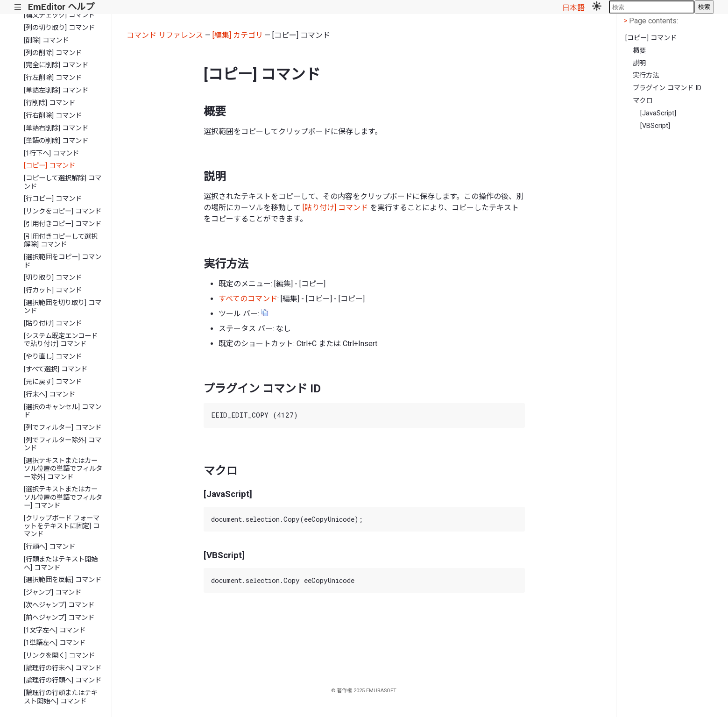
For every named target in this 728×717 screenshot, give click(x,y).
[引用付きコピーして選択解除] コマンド (61, 241)
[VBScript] (655, 126)
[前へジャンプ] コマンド (59, 618)
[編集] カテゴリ (238, 35)
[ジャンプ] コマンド (53, 593)
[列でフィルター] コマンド (63, 428)
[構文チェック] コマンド (59, 15)
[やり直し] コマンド (53, 357)
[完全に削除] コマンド (56, 65)
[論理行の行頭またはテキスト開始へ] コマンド (61, 697)
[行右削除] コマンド (53, 116)
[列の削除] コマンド (53, 53)
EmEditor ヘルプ (61, 7)
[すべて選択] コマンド (56, 369)
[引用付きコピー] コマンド (63, 224)
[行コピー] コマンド (53, 199)
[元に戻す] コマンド (53, 382)
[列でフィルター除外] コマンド (63, 444)
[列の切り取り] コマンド (59, 28)
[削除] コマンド (46, 40)
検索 (704, 7)
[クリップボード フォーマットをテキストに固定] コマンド (62, 526)
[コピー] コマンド (49, 166)
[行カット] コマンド (53, 290)
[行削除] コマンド (49, 103)
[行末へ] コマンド (49, 394)
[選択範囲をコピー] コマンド (63, 261)
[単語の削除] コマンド (56, 141)
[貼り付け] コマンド (53, 323)
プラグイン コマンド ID (667, 88)
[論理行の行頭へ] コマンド (63, 680)
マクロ (643, 101)
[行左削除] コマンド (53, 78)
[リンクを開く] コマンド (59, 656)
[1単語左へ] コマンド (55, 643)
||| (18, 7)
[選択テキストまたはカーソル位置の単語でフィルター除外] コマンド (63, 469)
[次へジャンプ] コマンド (59, 605)
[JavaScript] (658, 113)
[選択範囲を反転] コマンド (63, 580)
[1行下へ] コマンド (51, 153)
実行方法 (646, 75)
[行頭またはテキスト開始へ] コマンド (61, 563)
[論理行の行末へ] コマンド (63, 668)
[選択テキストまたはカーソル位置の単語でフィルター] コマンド (63, 497)
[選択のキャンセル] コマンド (63, 411)
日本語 (573, 8)
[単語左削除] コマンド (56, 90)
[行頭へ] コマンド (49, 547)
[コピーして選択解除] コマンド (63, 182)
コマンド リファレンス (165, 35)
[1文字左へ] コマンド (55, 630)
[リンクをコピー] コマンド (63, 211)
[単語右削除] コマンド (56, 128)
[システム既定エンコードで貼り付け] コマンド (61, 340)
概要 (639, 51)
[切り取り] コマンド (53, 278)
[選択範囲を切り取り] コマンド (63, 307)
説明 (639, 63)
